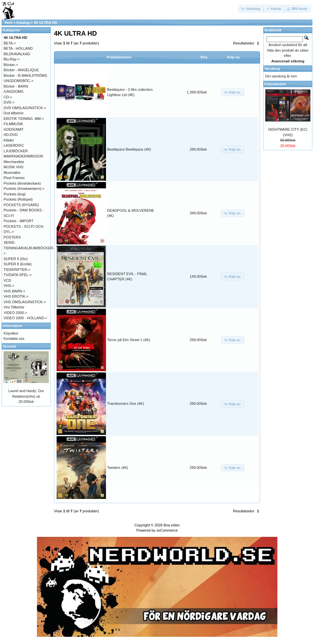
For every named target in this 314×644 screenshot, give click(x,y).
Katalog (23, 23)
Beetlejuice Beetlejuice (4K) (129, 149)
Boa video (172, 525)
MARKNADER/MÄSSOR (23, 156)
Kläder (9, 140)
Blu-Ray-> (12, 59)
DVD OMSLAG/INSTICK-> (25, 108)
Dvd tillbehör (14, 113)
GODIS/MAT (14, 129)
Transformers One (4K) (126, 404)
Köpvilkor (11, 333)
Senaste (9, 346)
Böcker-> (11, 65)
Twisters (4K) (118, 468)
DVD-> (9, 102)
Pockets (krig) (15, 194)
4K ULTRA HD (45, 23)
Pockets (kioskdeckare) (22, 183)
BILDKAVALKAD (17, 54)
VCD (7, 280)
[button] (251, 9)
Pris (204, 57)
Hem (9, 23)
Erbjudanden (275, 84)
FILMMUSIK (13, 124)
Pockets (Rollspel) (18, 199)
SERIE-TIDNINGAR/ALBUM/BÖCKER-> (29, 248)
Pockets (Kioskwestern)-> (24, 189)
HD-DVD (11, 135)
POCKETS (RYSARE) (21, 205)
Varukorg (272, 69)
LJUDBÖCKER (16, 151)
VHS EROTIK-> (16, 296)
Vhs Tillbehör (14, 307)
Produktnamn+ (119, 57)
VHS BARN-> (14, 291)
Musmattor (12, 173)
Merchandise (14, 162)
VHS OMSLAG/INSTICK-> (25, 302)
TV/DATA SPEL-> (17, 275)
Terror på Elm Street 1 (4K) (129, 340)
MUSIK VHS (14, 167)
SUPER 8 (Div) (16, 259)
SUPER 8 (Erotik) (18, 264)
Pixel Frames (14, 178)
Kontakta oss (14, 339)
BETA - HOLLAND (18, 48)
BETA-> (10, 43)
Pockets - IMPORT (18, 221)
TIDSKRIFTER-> (17, 270)
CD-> (8, 97)
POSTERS (12, 237)
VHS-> (9, 286)
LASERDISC (14, 145)
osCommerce (167, 530)
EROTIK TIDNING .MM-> (24, 119)
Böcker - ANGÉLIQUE (21, 70)
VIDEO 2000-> (15, 313)
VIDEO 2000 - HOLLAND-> (26, 318)
